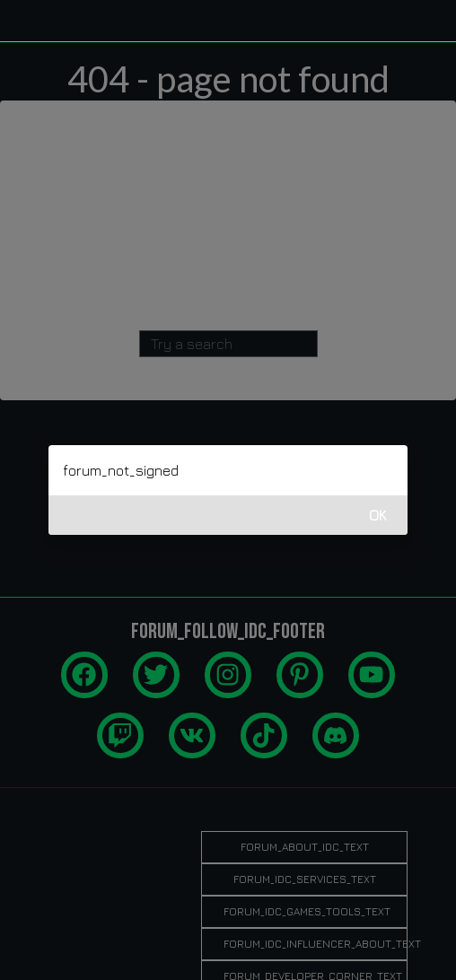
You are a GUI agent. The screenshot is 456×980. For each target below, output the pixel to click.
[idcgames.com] (34, 21)
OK (378, 515)
